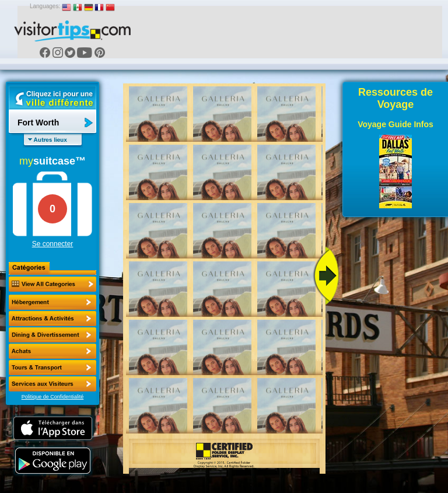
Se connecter (53, 244)
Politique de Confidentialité (53, 397)
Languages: (45, 6)
